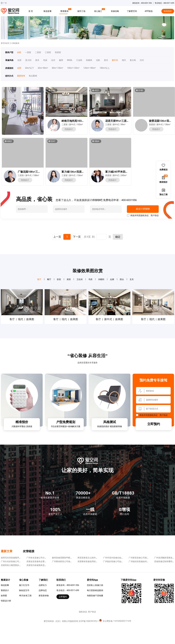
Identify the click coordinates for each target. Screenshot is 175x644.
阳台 (122, 279)
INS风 (70, 60)
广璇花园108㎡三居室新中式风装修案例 (41, 172)
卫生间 (80, 279)
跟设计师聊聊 (143, 209)
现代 (124, 60)
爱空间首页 (5, 43)
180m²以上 (105, 68)
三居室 (48, 52)
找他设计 (69, 129)
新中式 (115, 60)
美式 (106, 60)
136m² (167, 124)
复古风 (133, 60)
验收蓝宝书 (24, 590)
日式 (142, 60)
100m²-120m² (73, 68)
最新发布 (21, 76)
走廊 (112, 279)
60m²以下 (30, 68)
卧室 (59, 279)
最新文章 (7, 551)
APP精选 (149, 11)
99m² (123, 124)
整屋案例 (65, 11)
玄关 (132, 279)
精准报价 (168, 11)
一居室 (28, 52)
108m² (36, 175)
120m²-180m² (90, 68)
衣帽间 (101, 279)
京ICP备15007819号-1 (89, 621)
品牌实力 (43, 585)
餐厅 (49, 279)
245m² (124, 175)
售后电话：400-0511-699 (68, 590)
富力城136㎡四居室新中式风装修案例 (83, 172)
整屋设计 (5, 590)
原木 (37, 60)
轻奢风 (89, 60)
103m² (80, 124)
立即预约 (154, 424)
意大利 (28, 60)
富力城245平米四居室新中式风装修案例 (128, 172)
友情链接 (29, 551)
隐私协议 (145, 215)
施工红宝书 (24, 585)
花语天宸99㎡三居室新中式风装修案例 (128, 121)
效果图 (4, 596)
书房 (90, 279)
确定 (118, 237)
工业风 (79, 60)
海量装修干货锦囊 (95, 596)
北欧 (98, 60)
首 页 (31, 11)
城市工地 (81, 11)
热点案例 (33, 76)
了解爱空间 (132, 11)
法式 (53, 60)
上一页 (57, 237)
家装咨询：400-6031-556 (68, 585)
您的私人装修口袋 (95, 585)
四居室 (58, 52)
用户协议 (155, 215)
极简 (61, 60)
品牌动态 (43, 590)
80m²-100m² (57, 68)
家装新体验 (44, 596)
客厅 (39, 279)
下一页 (77, 237)
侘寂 (45, 60)
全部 (19, 52)
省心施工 (98, 11)
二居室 (38, 52)
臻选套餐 (48, 11)
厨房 (69, 279)
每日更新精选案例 (95, 590)
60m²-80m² (43, 68)
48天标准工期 (25, 596)
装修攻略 (115, 11)
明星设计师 (6, 601)
